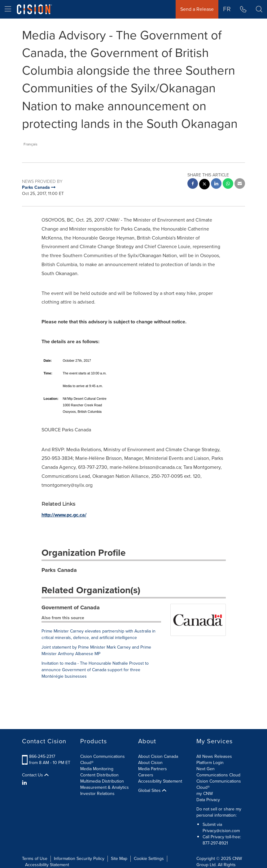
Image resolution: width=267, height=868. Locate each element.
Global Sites (152, 791)
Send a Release (197, 9)
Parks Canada (59, 570)
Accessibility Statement (160, 781)
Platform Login (210, 763)
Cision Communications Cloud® (103, 760)
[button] (259, 9)
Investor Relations (97, 794)
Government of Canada (71, 607)
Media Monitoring (97, 769)
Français (31, 144)
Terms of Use (35, 859)
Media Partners (153, 769)
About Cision (150, 763)
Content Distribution (99, 775)
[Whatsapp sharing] (228, 184)
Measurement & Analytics (105, 787)
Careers (146, 775)
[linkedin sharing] (216, 184)
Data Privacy (208, 800)
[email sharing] (240, 184)
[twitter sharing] (204, 185)
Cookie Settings (149, 859)
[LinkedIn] (25, 783)
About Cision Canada (158, 756)
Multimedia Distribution (102, 781)
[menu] (8, 9)
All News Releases (214, 756)
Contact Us (35, 775)
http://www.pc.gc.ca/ (64, 515)
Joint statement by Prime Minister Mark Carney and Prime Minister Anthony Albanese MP (96, 650)
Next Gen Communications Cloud (218, 772)
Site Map (119, 859)
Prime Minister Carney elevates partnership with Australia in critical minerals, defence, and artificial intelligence (98, 634)
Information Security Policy (79, 859)
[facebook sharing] (193, 184)
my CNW (205, 794)
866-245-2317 (42, 756)
